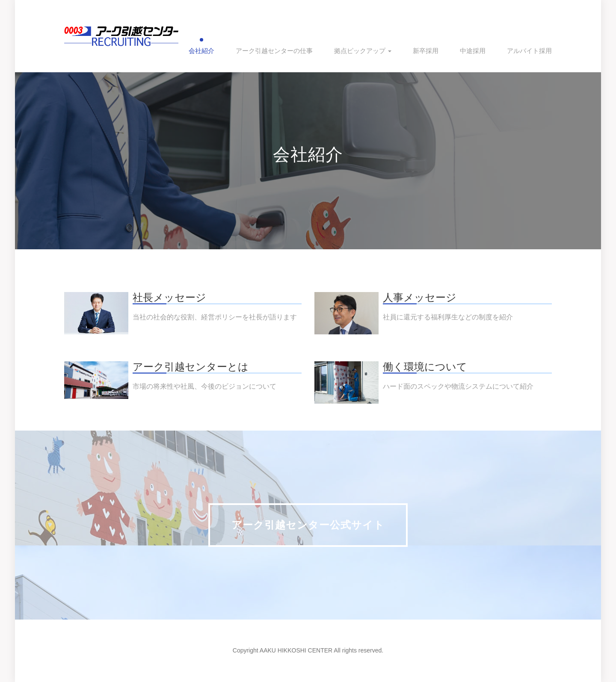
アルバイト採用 (529, 51)
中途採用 (473, 51)
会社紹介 (201, 51)
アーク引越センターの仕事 (274, 51)
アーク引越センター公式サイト (308, 525)
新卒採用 (426, 51)
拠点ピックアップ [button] (363, 51)
